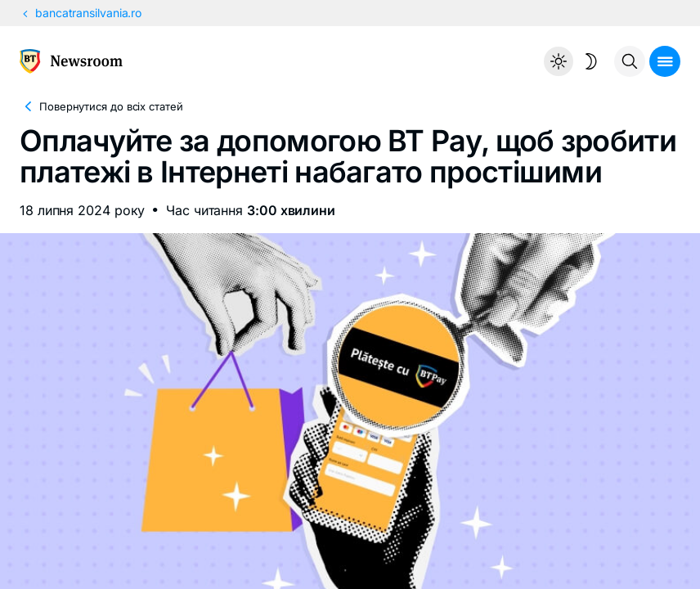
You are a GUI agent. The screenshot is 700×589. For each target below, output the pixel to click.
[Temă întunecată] (575, 61)
